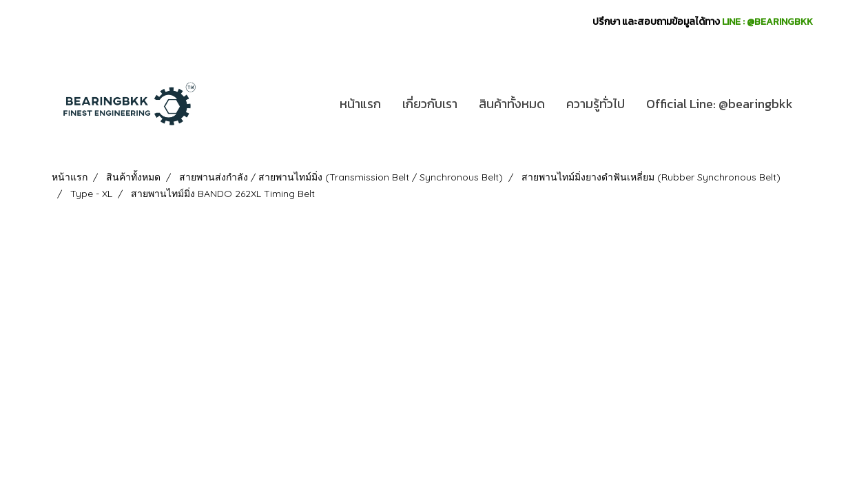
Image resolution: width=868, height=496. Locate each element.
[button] (816, 104)
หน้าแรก (360, 104)
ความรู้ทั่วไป (596, 104)
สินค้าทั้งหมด (512, 104)
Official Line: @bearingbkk (720, 104)
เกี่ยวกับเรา (430, 104)
